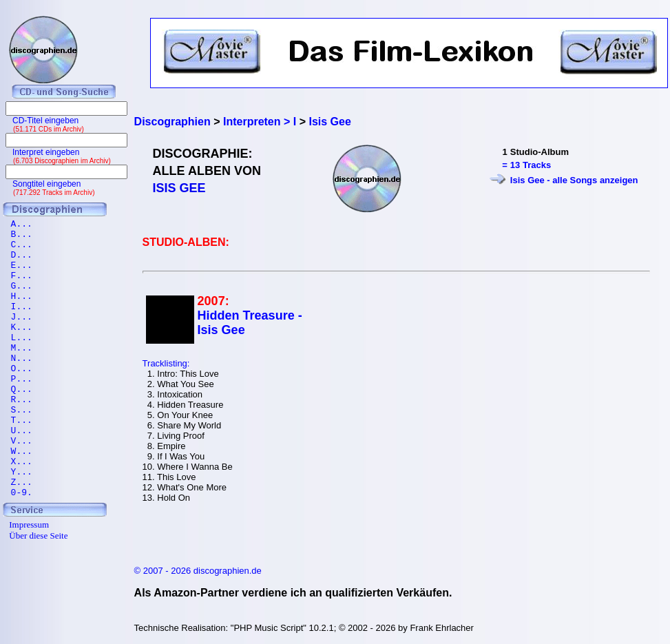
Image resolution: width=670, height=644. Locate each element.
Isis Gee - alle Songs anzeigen (574, 180)
